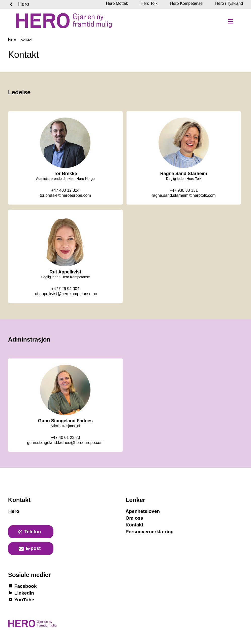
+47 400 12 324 (65, 190)
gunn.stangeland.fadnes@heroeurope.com (65, 443)
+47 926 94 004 (65, 289)
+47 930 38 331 (184, 190)
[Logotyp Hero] (32, 626)
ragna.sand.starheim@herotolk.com (184, 195)
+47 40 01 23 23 (65, 438)
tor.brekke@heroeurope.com (65, 195)
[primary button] (31, 532)
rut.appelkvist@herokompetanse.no (65, 294)
